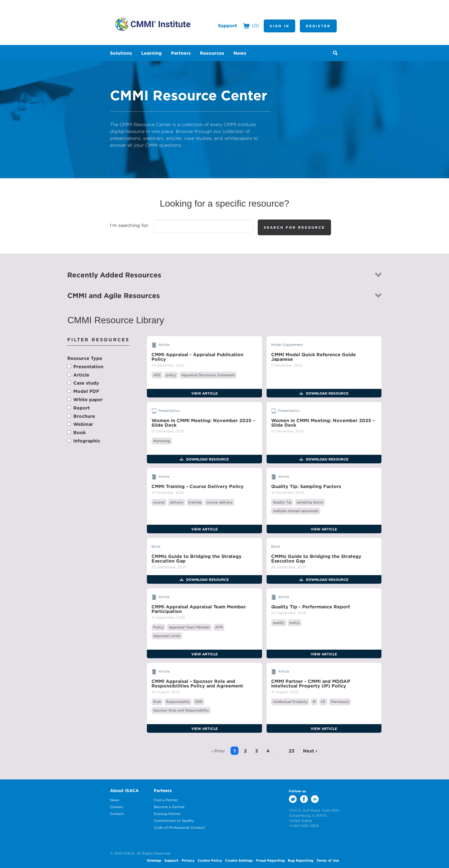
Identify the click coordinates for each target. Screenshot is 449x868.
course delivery (219, 502)
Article (81, 375)
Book (79, 432)
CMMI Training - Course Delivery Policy (198, 486)
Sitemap (154, 860)
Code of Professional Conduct (179, 827)
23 (292, 751)
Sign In (279, 26)
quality (279, 623)
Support (228, 26)
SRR (199, 702)
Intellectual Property (290, 702)
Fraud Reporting (270, 860)
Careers (117, 807)
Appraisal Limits (167, 636)
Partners (163, 790)
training (195, 502)
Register (318, 26)
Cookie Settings (239, 860)
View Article (204, 393)
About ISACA (124, 790)
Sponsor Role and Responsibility (181, 710)
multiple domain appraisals (296, 511)
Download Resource (327, 393)
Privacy (188, 860)
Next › (310, 751)
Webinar (83, 424)
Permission (340, 702)
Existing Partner (167, 814)
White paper (88, 399)
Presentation (88, 367)
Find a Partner (166, 800)
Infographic (87, 441)
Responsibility (178, 702)
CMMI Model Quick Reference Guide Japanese (314, 357)
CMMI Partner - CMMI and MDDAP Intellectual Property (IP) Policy (311, 683)
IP (314, 702)
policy (171, 375)
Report (82, 408)
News (115, 800)
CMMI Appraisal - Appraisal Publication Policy (197, 357)
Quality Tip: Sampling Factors (306, 486)
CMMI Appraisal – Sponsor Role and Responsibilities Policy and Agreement (197, 683)
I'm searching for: (129, 225)
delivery (177, 502)
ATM (219, 627)
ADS (157, 375)
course (159, 502)
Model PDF (86, 391)
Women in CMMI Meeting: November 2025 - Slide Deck (203, 423)
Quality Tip (282, 502)
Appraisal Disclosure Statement (208, 375)
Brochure (84, 416)
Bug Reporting (301, 860)
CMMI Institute (153, 24)
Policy (158, 627)
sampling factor (310, 502)
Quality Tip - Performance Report (311, 607)
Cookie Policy (210, 860)
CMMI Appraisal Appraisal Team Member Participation (199, 609)
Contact (117, 814)
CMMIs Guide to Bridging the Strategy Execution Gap (197, 559)
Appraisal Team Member (189, 627)
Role (157, 702)
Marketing (162, 441)
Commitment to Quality (174, 821)
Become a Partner (169, 807)
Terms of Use (328, 860)
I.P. (323, 702)
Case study (86, 383)
